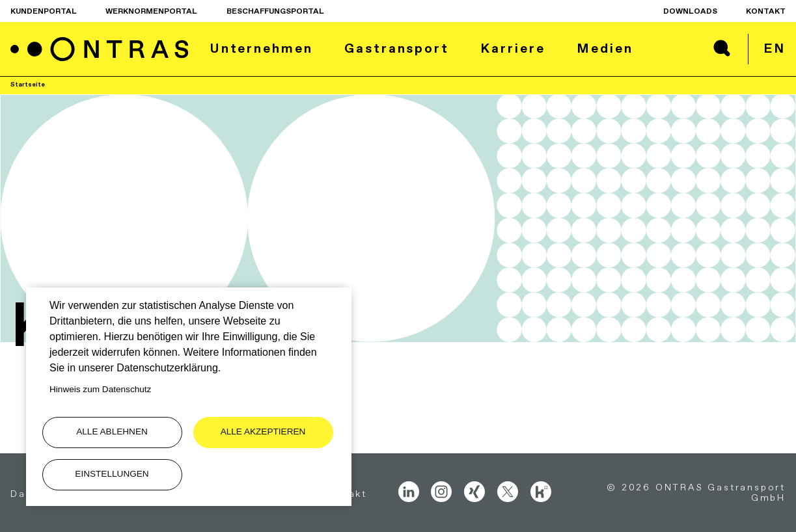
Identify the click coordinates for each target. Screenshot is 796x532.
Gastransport (397, 48)
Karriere (513, 48)
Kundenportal (44, 11)
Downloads (690, 11)
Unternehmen (261, 48)
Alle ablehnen (112, 432)
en (775, 48)
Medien (605, 48)
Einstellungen (112, 474)
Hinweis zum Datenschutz (100, 389)
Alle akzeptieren (263, 432)
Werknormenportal (151, 11)
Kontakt (766, 11)
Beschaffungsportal (275, 11)
